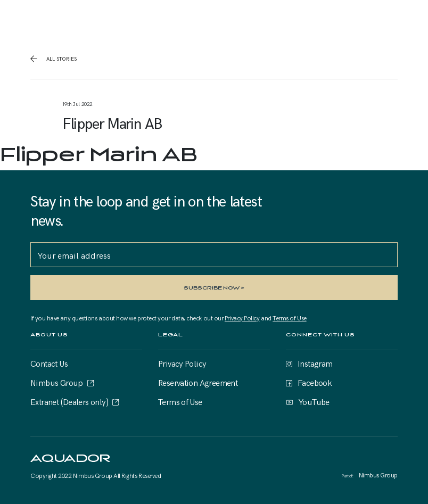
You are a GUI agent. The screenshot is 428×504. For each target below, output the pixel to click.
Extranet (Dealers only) (69, 401)
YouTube (314, 401)
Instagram (315, 363)
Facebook (315, 382)
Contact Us (49, 363)
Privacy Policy (242, 318)
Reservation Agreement (198, 382)
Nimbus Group (57, 382)
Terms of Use (289, 318)
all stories (61, 59)
